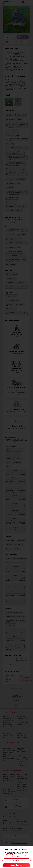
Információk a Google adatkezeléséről (19, 856)
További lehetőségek (16, 860)
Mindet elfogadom (16, 865)
